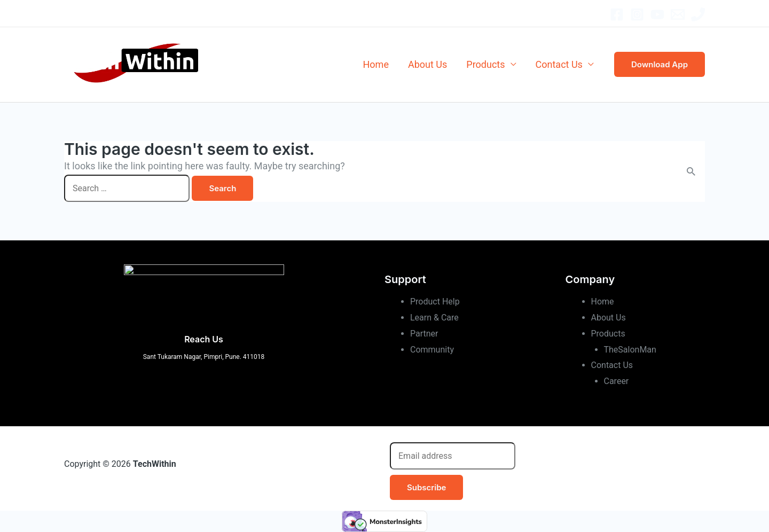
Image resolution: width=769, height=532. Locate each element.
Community (432, 350)
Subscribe (426, 487)
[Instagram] (637, 14)
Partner (424, 334)
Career (617, 381)
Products (485, 64)
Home (376, 64)
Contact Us (559, 64)
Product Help (435, 302)
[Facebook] (617, 14)
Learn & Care (434, 318)
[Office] (698, 14)
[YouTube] (657, 14)
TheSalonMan (630, 350)
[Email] (678, 14)
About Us (427, 64)
